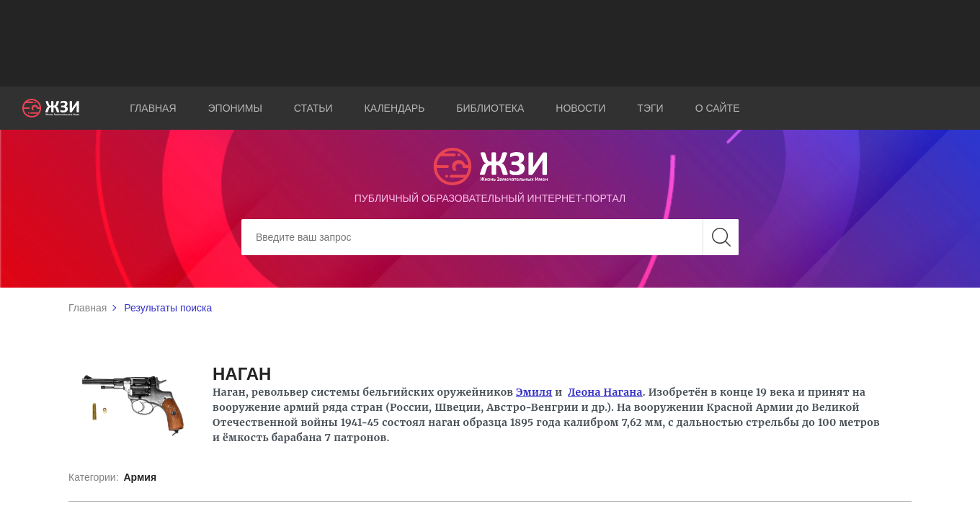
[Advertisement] (490, 43)
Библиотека (490, 108)
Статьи (313, 108)
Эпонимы (235, 108)
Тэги (650, 108)
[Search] (490, 237)
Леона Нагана (605, 392)
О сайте (718, 108)
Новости (580, 108)
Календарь (395, 108)
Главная (153, 108)
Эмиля (534, 392)
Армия (140, 477)
